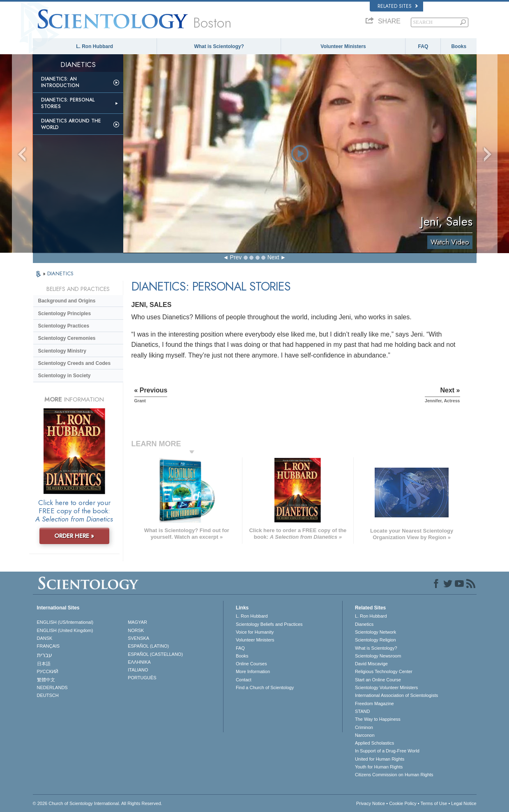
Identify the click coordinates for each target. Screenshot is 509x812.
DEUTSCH (48, 695)
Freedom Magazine (374, 704)
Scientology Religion (375, 640)
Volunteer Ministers (343, 46)
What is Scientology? (219, 46)
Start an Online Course (378, 680)
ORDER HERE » (74, 536)
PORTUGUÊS (142, 678)
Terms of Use (434, 803)
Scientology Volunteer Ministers (386, 687)
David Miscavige (371, 664)
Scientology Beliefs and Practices (269, 624)
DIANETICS (60, 273)
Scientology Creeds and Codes (75, 363)
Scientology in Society (64, 376)
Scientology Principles (65, 314)
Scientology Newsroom (378, 656)
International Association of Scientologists (396, 695)
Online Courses (251, 664)
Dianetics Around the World (71, 124)
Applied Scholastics (374, 743)
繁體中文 (46, 680)
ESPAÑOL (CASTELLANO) (155, 654)
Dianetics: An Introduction (60, 82)
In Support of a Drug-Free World (387, 751)
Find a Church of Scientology (265, 687)
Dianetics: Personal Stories (68, 103)
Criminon (364, 727)
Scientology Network (375, 632)
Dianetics (364, 624)
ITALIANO (138, 670)
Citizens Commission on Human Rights (394, 775)
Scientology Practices (64, 326)
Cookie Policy (403, 803)
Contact (244, 680)
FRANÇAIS (48, 646)
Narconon (365, 735)
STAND (362, 711)
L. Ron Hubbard (94, 46)
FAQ (423, 46)
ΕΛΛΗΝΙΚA (139, 662)
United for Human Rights (380, 759)
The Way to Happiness (378, 719)
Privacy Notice (371, 803)
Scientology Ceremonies (67, 338)
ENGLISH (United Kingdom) (65, 630)
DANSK (45, 638)
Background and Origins (67, 301)
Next (273, 257)
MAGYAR (137, 622)
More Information (253, 671)
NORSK (136, 630)
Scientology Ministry (62, 351)
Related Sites (398, 6)
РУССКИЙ (48, 671)
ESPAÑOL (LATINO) (148, 646)
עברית (45, 655)
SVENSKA (138, 638)
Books (459, 46)
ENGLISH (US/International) (65, 622)
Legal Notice (464, 803)
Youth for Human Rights (379, 767)
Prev (236, 257)
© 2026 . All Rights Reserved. (98, 803)
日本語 (44, 664)
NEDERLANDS (52, 687)
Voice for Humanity (255, 632)
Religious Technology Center (384, 671)
